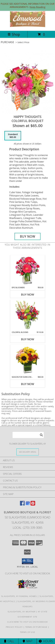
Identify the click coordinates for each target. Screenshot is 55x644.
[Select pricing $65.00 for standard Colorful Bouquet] (13, 136)
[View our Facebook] (22, 505)
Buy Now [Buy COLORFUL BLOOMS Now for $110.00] (28, 339)
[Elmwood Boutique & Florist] (28, 26)
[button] (27, 561)
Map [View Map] (28, 641)
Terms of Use (28, 632)
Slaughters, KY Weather (22, 612)
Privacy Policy (14, 627)
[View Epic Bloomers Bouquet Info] (27, 271)
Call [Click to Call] (9, 641)
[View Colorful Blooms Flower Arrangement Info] (27, 316)
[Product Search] (28, 435)
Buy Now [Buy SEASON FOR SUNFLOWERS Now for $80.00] (28, 384)
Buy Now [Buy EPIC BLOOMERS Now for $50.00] (28, 295)
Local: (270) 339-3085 (28, 528)
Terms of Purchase (36, 627)
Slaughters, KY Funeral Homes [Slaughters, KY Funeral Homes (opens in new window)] (19, 596)
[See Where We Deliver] (28, 452)
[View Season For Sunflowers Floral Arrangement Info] (27, 360)
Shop (14, 34)
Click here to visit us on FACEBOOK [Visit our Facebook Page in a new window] (27, 573)
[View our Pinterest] (33, 505)
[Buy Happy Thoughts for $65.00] (28, 236)
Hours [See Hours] (46, 641)
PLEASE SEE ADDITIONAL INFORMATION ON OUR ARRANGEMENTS (28, 5)
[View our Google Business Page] (28, 505)
